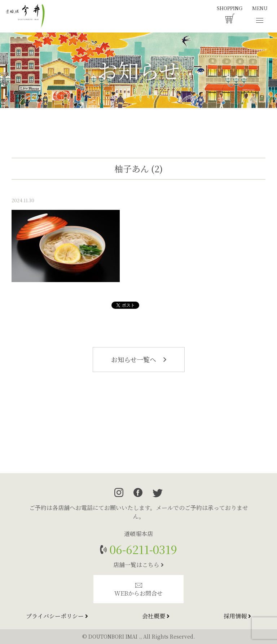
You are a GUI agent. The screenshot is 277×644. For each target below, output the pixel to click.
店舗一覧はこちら (138, 565)
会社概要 (156, 616)
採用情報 (237, 616)
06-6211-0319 (142, 549)
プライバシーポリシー (57, 616)
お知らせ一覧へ (139, 359)
